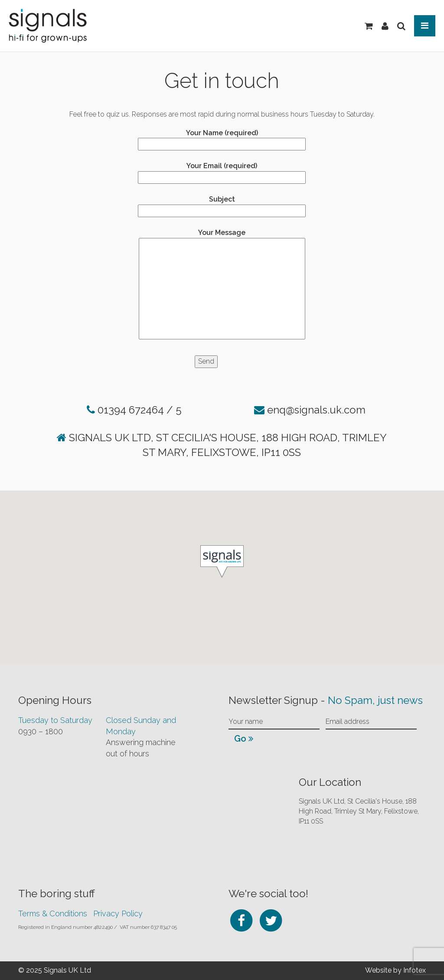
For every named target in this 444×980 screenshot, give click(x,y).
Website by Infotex (395, 970)
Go (244, 739)
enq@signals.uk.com (316, 410)
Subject (222, 205)
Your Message (222, 285)
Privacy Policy (118, 913)
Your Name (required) (222, 138)
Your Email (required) (222, 171)
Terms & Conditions (53, 913)
